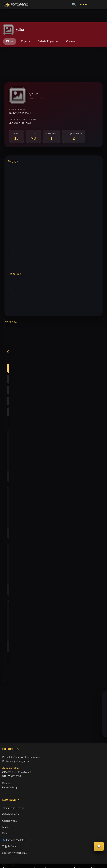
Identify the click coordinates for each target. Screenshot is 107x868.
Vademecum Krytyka (13, 633)
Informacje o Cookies (13, 711)
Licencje (7, 718)
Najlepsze (86, 345)
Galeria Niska (9, 646)
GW (35, 345)
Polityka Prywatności (13, 705)
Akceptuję (53, 852)
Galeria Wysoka (11, 640)
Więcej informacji (53, 862)
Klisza (10, 41)
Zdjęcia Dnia (9, 672)
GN (50, 345)
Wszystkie (16, 345)
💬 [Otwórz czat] (99, 847)
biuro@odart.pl (10, 612)
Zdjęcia (25, 41)
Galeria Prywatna (48, 41)
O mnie (71, 41)
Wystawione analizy (17, 179)
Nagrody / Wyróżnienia (14, 678)
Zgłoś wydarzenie (12, 743)
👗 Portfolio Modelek (14, 665)
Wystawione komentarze (19, 166)
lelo (11, 543)
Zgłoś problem (10, 737)
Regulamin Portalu (12, 699)
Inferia (6, 653)
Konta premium (10, 731)
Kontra (66, 345)
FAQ (5, 724)
